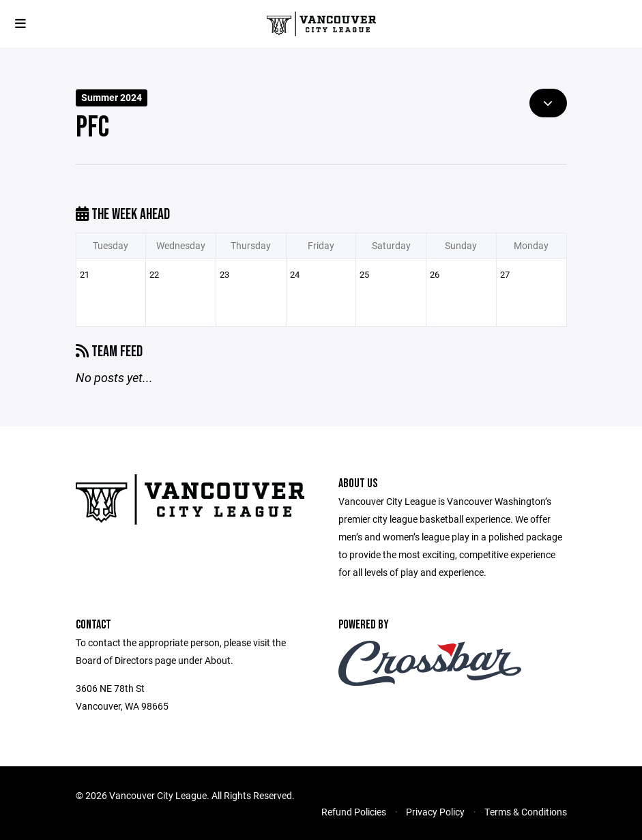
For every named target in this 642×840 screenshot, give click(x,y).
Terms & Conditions (526, 812)
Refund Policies (354, 812)
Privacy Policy (435, 812)
